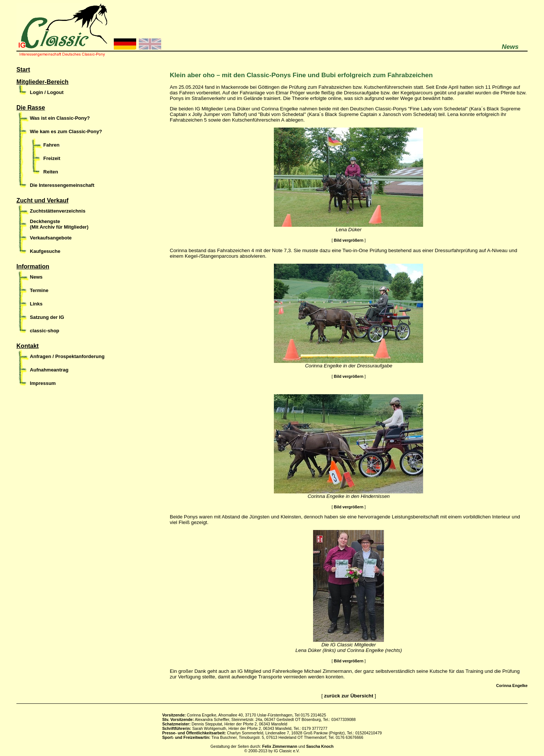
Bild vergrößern (349, 240)
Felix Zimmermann (280, 746)
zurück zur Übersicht (349, 696)
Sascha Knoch (320, 746)
